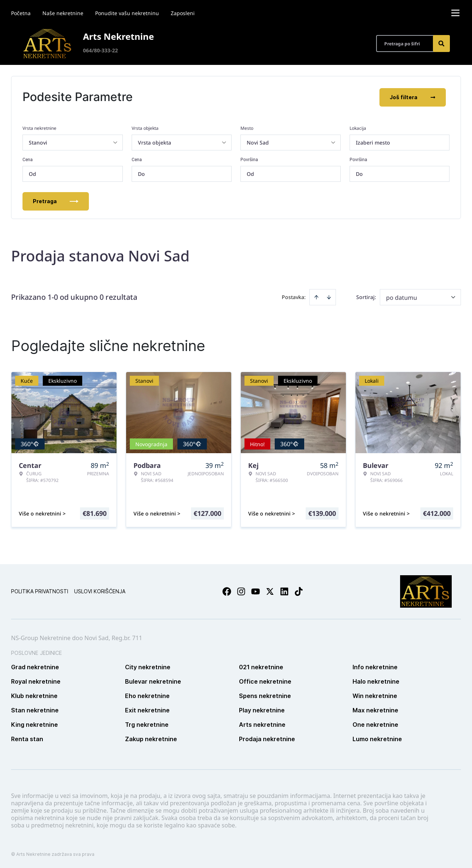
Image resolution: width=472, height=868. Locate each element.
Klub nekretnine (34, 695)
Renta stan (27, 738)
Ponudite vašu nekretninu (127, 13)
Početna (21, 13)
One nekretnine (375, 724)
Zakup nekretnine (151, 738)
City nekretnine (148, 666)
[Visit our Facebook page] (227, 591)
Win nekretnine (375, 695)
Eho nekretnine (147, 695)
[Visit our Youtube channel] (256, 591)
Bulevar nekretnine (153, 681)
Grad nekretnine (35, 666)
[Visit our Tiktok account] (299, 591)
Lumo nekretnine (377, 738)
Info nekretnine (375, 666)
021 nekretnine (261, 666)
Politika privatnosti (40, 591)
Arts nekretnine (262, 724)
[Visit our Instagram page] (241, 591)
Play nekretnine (262, 709)
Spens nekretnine (265, 695)
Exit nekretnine (147, 709)
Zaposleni (183, 13)
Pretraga (56, 200)
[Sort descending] (329, 296)
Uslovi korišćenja (100, 591)
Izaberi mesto (373, 142)
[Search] (441, 44)
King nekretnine (34, 724)
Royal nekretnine (36, 681)
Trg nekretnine (147, 724)
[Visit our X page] (270, 591)
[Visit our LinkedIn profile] (284, 591)
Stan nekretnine (35, 709)
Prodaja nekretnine (267, 738)
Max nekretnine (375, 709)
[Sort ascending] (316, 296)
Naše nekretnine (63, 13)
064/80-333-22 (100, 50)
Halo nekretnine (376, 681)
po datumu (402, 297)
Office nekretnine (265, 681)
